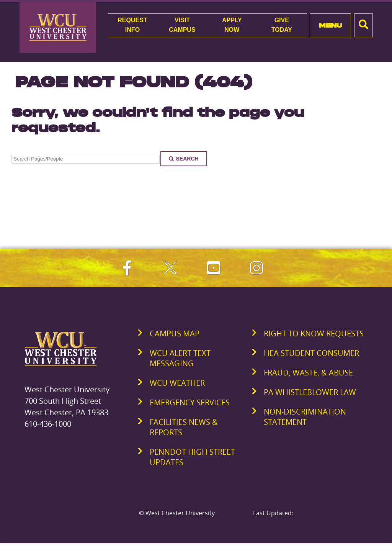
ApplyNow (232, 25)
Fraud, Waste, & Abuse (308, 373)
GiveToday (282, 25)
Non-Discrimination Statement (305, 417)
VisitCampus (182, 25)
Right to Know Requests (314, 333)
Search (184, 159)
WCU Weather (177, 383)
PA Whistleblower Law (310, 392)
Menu (331, 25)
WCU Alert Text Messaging (180, 358)
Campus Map (175, 333)
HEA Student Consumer (311, 353)
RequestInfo (132, 25)
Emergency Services (190, 402)
